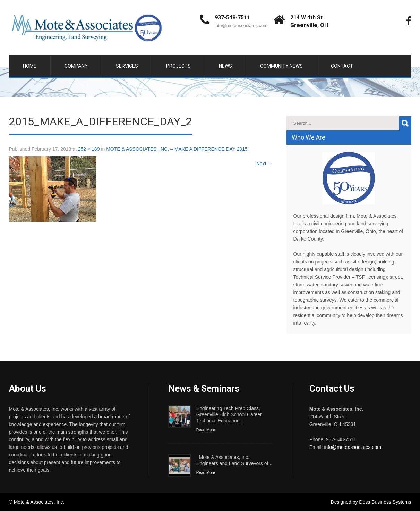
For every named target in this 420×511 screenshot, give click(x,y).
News (225, 66)
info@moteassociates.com (241, 26)
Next (264, 164)
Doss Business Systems (385, 502)
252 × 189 (89, 149)
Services (127, 66)
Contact (342, 66)
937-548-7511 (232, 18)
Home (30, 66)
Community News (281, 66)
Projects (178, 66)
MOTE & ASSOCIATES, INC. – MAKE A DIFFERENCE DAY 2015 (177, 149)
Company (76, 66)
